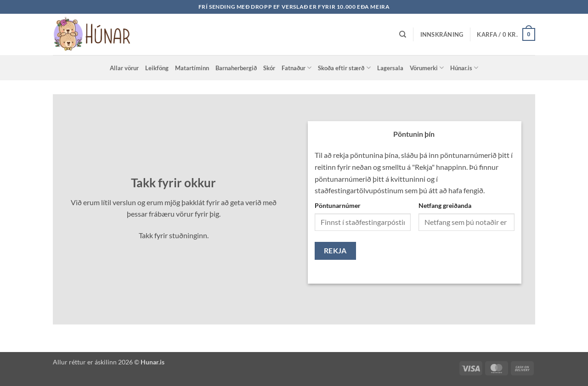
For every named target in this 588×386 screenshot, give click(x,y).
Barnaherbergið (236, 68)
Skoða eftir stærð (344, 68)
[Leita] (403, 34)
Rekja (335, 251)
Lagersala (390, 68)
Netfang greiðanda (445, 205)
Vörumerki (427, 68)
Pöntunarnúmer (338, 205)
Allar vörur (124, 68)
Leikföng (157, 68)
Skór (269, 68)
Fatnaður (297, 68)
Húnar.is (464, 68)
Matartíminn (192, 68)
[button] (442, 34)
